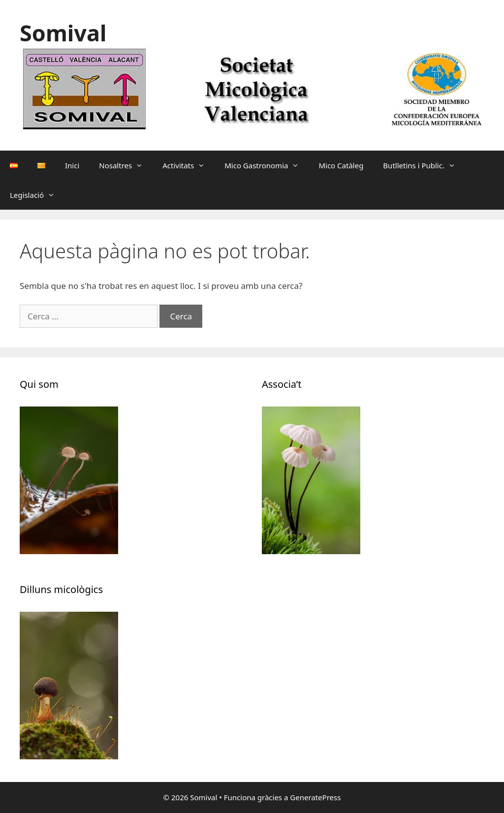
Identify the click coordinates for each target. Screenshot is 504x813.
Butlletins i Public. (424, 165)
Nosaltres (126, 165)
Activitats (189, 165)
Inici (72, 165)
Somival (63, 33)
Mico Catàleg (341, 165)
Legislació (37, 195)
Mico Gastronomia (267, 165)
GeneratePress (315, 797)
